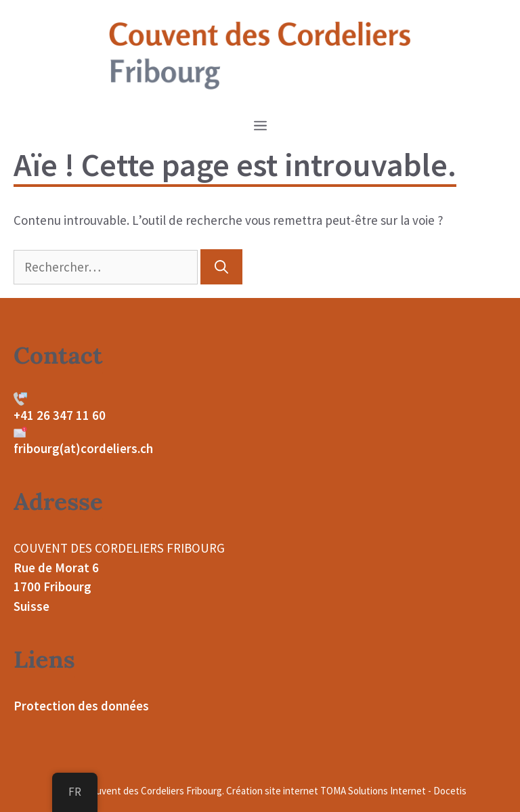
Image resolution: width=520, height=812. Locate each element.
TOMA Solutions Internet (373, 791)
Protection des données (81, 706)
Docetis (450, 791)
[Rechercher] (221, 267)
